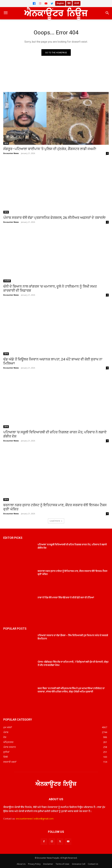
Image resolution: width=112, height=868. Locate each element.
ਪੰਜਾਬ (6, 143)
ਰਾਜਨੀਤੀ (7, 281)
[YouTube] (46, 3)
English (60, 3)
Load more (56, 521)
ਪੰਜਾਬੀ (77, 3)
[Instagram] (40, 3)
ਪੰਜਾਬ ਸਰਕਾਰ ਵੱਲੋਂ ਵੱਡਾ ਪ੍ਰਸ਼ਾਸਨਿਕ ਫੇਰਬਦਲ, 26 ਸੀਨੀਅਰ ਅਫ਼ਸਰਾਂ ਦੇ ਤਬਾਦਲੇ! (54, 218)
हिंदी (69, 3)
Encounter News (11, 153)
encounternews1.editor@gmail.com (35, 819)
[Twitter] (52, 3)
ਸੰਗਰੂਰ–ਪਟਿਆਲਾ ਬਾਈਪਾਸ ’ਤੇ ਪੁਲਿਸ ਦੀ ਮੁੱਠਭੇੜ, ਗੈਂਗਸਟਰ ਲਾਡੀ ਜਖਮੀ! (50, 149)
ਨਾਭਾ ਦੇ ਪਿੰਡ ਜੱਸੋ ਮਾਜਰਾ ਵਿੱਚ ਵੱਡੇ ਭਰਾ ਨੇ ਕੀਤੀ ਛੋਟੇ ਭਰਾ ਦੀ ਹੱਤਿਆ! (66, 598)
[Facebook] (34, 3)
